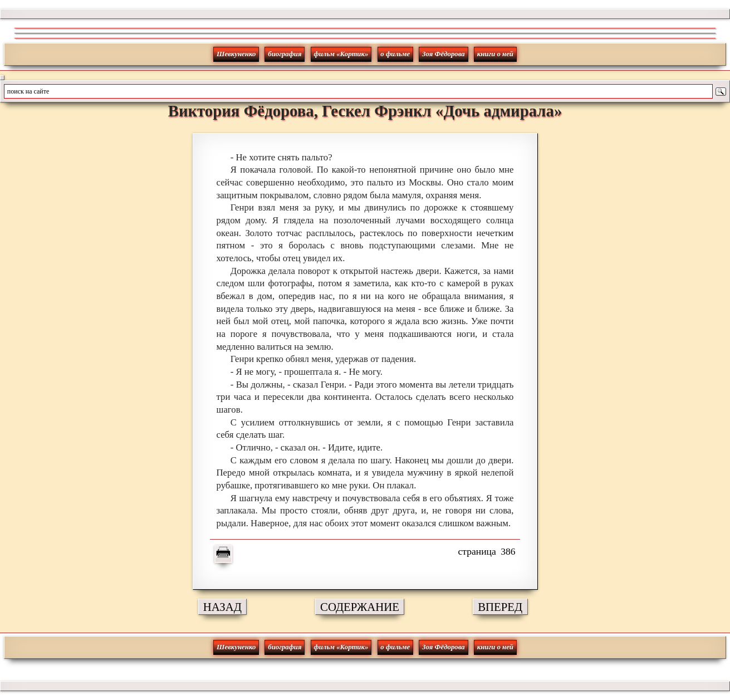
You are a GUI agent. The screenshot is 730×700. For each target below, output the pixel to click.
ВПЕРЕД (500, 607)
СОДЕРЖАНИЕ (360, 607)
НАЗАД (222, 607)
